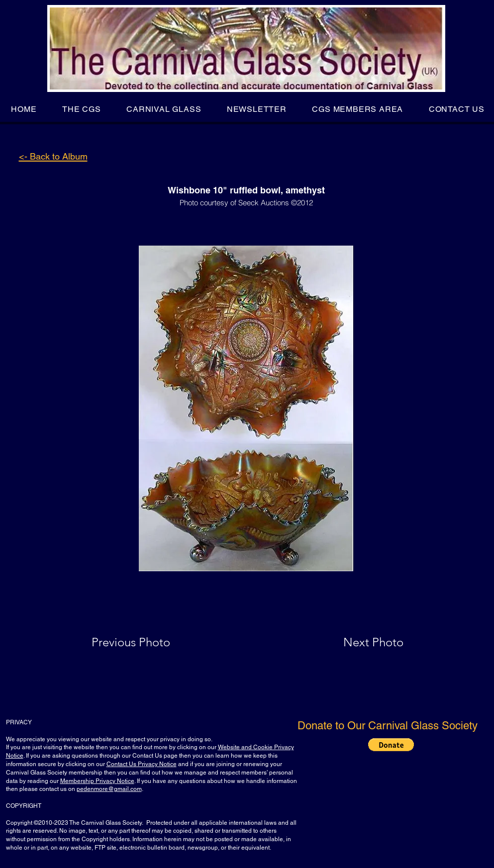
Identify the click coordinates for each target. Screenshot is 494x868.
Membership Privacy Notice (97, 781)
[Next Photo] (354, 642)
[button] (81, 109)
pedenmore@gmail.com (109, 789)
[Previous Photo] (145, 642)
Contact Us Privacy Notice (142, 764)
